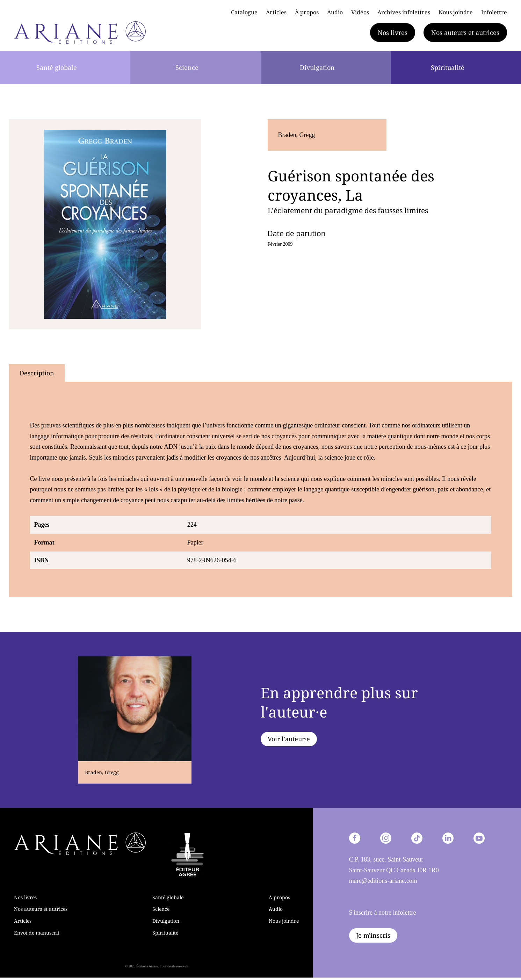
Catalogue (244, 12)
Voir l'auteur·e (289, 739)
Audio (335, 12)
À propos (307, 12)
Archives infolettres (404, 12)
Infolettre (494, 12)
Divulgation (317, 67)
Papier (195, 542)
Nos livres (393, 33)
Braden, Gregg (297, 135)
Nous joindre (456, 12)
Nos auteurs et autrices (465, 33)
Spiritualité (448, 67)
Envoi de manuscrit (37, 933)
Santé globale (57, 67)
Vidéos (360, 12)
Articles (276, 12)
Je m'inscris (373, 935)
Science (187, 67)
